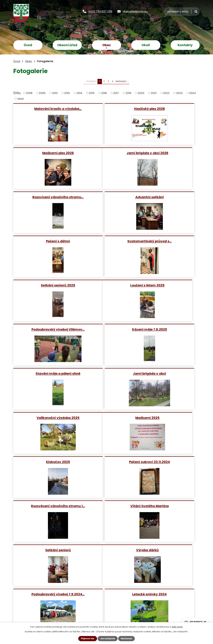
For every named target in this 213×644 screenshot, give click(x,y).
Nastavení (127, 639)
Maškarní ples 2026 (169, 109)
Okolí (146, 45)
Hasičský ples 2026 (106, 109)
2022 (166, 93)
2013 (67, 93)
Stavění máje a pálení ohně (43, 285)
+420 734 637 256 (100, 11)
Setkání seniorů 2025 (169, 197)
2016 (104, 93)
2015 (92, 93)
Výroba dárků (43, 418)
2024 (193, 93)
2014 (79, 93)
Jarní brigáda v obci (106, 285)
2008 (29, 93)
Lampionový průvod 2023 (106, 506)
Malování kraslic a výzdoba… (43, 109)
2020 (141, 93)
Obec (107, 45)
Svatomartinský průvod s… (106, 197)
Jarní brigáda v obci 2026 (43, 153)
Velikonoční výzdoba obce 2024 (43, 462)
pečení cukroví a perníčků (43, 506)
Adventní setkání (169, 153)
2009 (42, 93)
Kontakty (185, 45)
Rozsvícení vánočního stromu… (106, 153)
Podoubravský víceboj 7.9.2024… (106, 418)
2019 (128, 93)
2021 (154, 93)
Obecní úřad (67, 45)
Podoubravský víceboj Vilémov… (106, 241)
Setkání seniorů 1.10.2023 (169, 506)
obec (21, 99)
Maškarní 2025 (43, 329)
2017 (116, 93)
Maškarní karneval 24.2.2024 (106, 462)
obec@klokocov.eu (135, 11)
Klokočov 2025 (106, 329)
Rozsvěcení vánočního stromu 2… (169, 462)
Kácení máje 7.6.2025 (169, 241)
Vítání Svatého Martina (106, 373)
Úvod (28, 45)
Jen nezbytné (108, 639)
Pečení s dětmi (43, 197)
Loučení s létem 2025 (43, 241)
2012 (55, 93)
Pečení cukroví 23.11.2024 (169, 329)
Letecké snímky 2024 (169, 418)
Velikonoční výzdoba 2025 (169, 285)
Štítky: (17, 93)
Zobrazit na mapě (140, 607)
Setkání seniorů (169, 373)
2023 (179, 93)
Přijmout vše (87, 639)
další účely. (177, 627)
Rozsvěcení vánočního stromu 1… (43, 373)
